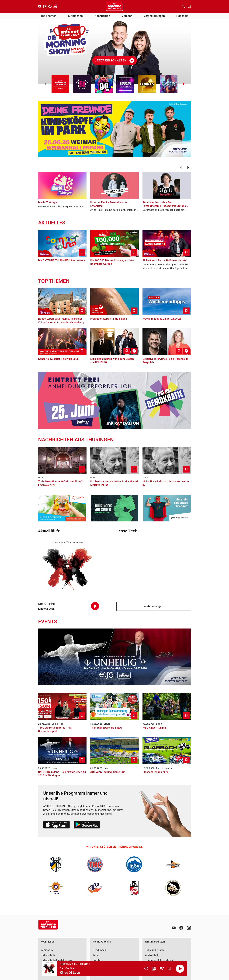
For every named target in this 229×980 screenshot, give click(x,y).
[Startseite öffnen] (114, 6)
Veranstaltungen (154, 16)
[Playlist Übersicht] (162, 969)
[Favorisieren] (169, 969)
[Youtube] (40, 6)
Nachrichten (102, 16)
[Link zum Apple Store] (57, 825)
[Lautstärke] (146, 969)
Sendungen (99, 950)
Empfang (98, 960)
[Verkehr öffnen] (55, 6)
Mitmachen (75, 16)
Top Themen (49, 16)
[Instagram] (45, 6)
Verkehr (127, 16)
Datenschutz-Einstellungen (56, 960)
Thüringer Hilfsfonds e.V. (160, 960)
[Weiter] (188, 168)
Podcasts (182, 16)
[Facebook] (50, 6)
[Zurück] (181, 168)
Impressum (47, 950)
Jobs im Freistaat (155, 950)
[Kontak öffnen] (184, 6)
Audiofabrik (152, 955)
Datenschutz (48, 955)
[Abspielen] (180, 969)
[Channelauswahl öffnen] (189, 6)
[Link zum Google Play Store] (87, 825)
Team (96, 955)
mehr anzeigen (154, 606)
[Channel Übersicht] (154, 969)
